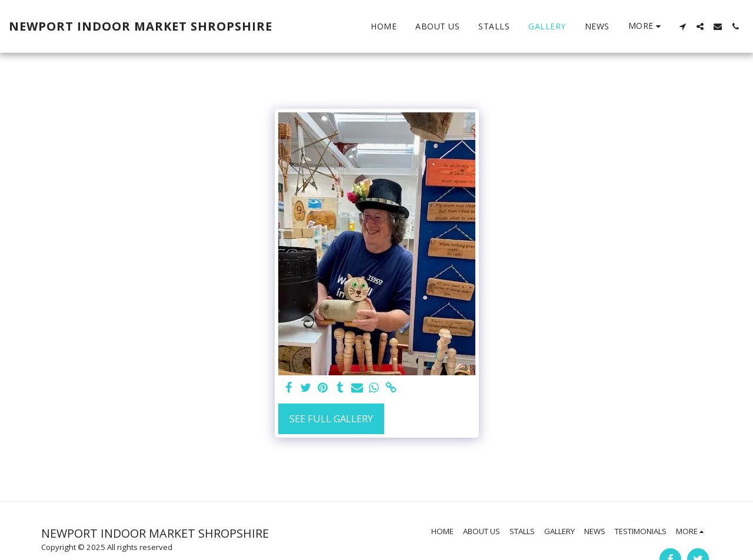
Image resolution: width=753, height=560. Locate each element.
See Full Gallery (331, 419)
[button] (682, 26)
